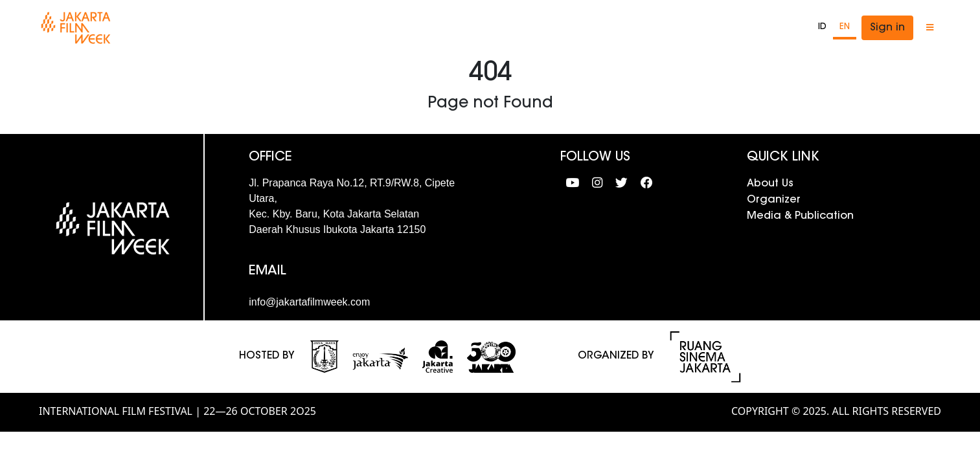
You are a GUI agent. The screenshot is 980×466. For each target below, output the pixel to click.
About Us (770, 184)
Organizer (774, 200)
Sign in (887, 28)
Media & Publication (800, 216)
